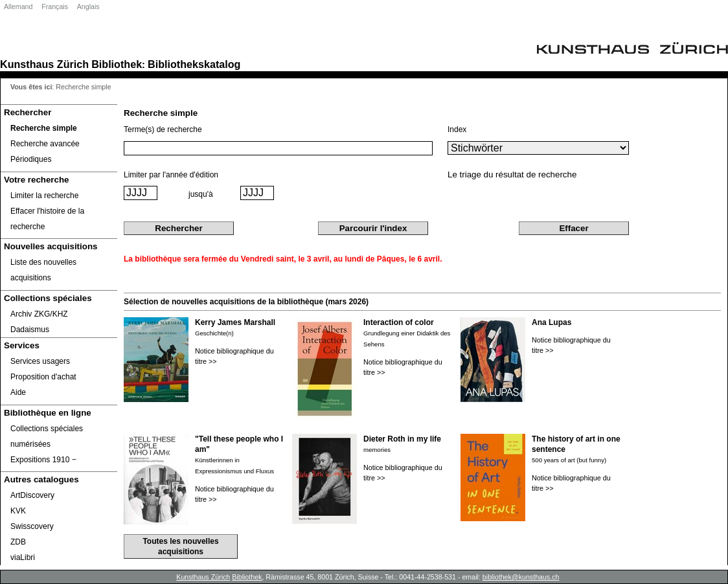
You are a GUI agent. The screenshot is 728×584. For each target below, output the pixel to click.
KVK (18, 511)
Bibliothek (117, 64)
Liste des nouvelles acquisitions (43, 270)
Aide (18, 392)
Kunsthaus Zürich (44, 64)
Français (55, 6)
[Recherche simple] (59, 128)
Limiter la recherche (44, 196)
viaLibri (23, 557)
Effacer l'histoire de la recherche (47, 219)
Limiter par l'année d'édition (171, 175)
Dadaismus (30, 330)
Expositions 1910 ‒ (43, 460)
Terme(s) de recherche (163, 129)
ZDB (18, 542)
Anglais (88, 6)
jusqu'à (201, 194)
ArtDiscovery (32, 495)
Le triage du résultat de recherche (512, 174)
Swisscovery (32, 526)
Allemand (18, 6)
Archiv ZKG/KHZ (39, 314)
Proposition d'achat (43, 377)
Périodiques (31, 159)
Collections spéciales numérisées (47, 436)
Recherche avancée (45, 144)
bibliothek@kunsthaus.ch (521, 577)
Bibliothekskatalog (194, 64)
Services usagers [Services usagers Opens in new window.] (40, 361)
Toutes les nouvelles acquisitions (180, 546)
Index (457, 129)
